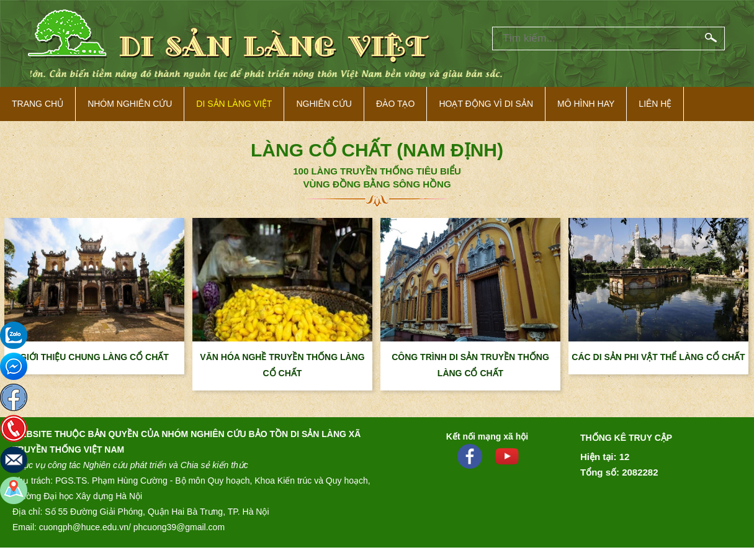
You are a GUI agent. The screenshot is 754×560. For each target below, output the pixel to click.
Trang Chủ (38, 104)
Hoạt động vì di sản (486, 104)
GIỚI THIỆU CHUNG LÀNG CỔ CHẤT (94, 357)
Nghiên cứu (324, 104)
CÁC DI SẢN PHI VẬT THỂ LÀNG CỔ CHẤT (658, 357)
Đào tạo (395, 104)
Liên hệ (655, 104)
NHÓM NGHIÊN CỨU (130, 104)
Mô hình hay (586, 104)
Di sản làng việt (234, 104)
